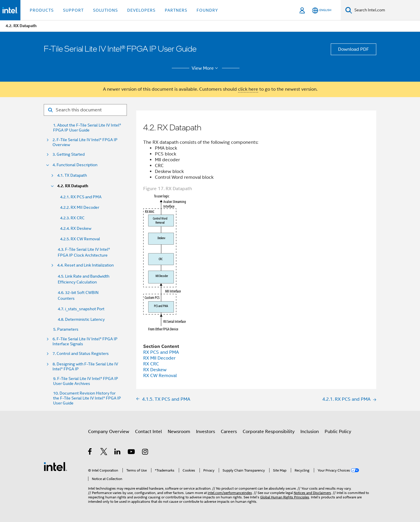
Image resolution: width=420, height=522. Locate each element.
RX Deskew (155, 370)
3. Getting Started (69, 154)
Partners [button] (176, 10)
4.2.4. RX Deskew (76, 228)
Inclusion (310, 432)
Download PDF (353, 49)
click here (248, 89)
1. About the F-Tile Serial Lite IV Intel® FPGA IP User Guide (87, 128)
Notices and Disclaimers (312, 493)
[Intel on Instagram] (145, 453)
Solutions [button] (105, 10)
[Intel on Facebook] (90, 453)
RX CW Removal (160, 376)
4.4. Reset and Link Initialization (85, 265)
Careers (229, 432)
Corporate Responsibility (269, 432)
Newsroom (179, 432)
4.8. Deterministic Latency (81, 319)
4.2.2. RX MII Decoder (80, 207)
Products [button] (42, 10)
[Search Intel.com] (386, 10)
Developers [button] (141, 10)
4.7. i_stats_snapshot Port (81, 309)
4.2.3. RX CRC (72, 218)
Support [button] (73, 10)
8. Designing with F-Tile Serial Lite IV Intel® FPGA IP (85, 367)
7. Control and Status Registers (81, 354)
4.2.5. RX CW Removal (80, 239)
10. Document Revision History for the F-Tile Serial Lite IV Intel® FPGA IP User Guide (87, 398)
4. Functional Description (75, 165)
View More (206, 68)
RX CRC (151, 364)
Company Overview (109, 432)
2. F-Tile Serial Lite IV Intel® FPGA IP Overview (85, 142)
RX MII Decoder (159, 358)
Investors (205, 432)
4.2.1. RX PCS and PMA (81, 197)
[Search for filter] (85, 110)
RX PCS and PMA (161, 352)
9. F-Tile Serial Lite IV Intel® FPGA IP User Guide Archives (86, 381)
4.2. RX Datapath (73, 186)
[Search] (349, 10)
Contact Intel (148, 432)
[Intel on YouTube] (132, 453)
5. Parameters (66, 329)
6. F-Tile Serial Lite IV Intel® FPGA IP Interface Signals (85, 341)
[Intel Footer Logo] (55, 466)
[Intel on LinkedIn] (118, 453)
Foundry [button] (207, 10)
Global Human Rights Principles (285, 497)
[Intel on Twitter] (104, 453)
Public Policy (338, 432)
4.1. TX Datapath (72, 175)
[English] (322, 10)
